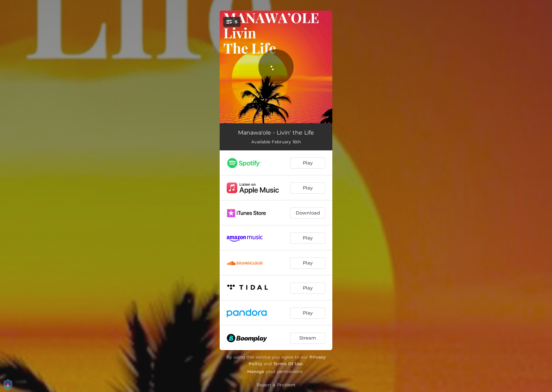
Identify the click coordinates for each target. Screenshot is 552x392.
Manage (256, 371)
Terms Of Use (288, 364)
